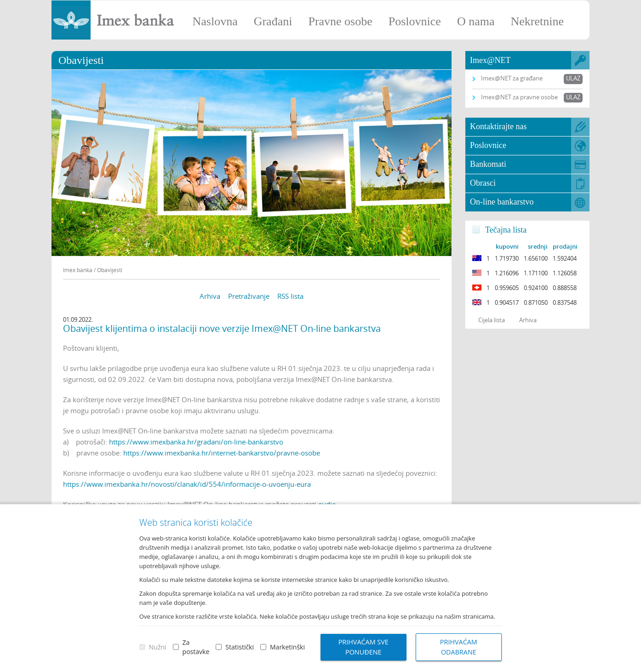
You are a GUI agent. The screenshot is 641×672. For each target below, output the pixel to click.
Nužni (158, 647)
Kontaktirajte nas (498, 126)
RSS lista (290, 296)
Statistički (240, 647)
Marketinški (287, 647)
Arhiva (210, 296)
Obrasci (483, 183)
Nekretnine (537, 21)
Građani (273, 21)
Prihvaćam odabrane (459, 647)
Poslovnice (415, 21)
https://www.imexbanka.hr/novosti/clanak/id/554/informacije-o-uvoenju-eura (187, 484)
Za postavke (196, 647)
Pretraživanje (249, 296)
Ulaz (573, 78)
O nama (476, 21)
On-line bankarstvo (502, 202)
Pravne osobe (340, 21)
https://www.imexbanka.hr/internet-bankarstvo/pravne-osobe (222, 453)
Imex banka (78, 270)
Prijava (630, 11)
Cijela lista (492, 320)
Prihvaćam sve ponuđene (363, 647)
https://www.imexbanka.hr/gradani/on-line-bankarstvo (196, 442)
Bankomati (488, 164)
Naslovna (215, 21)
